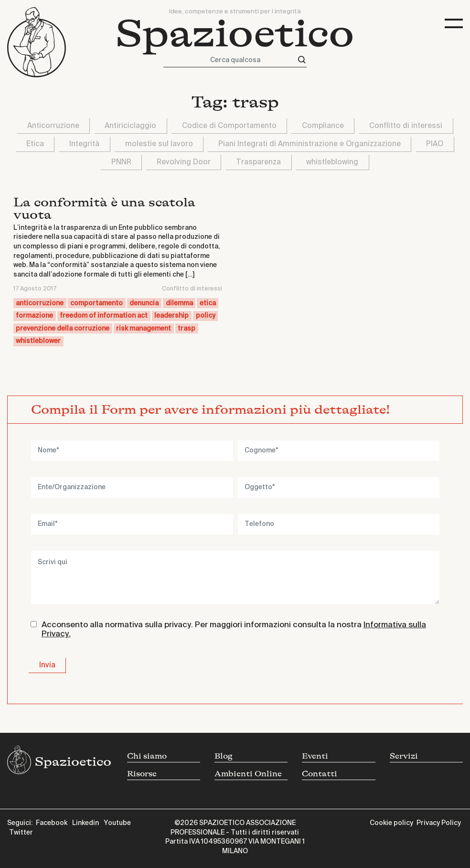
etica (208, 303)
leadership (171, 316)
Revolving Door (184, 162)
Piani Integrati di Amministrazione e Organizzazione (310, 144)
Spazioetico (235, 34)
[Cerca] (302, 60)
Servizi (404, 756)
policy (206, 316)
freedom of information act (104, 316)
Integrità (84, 144)
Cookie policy (391, 823)
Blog (224, 756)
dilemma (179, 303)
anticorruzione (40, 303)
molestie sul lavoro (159, 144)
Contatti (320, 774)
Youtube (117, 823)
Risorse (142, 774)
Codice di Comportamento (229, 126)
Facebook (52, 823)
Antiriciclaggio (130, 126)
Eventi (315, 756)
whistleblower (38, 341)
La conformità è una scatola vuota (104, 209)
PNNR (121, 162)
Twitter (21, 833)
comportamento (96, 303)
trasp (187, 329)
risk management (144, 329)
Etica (35, 144)
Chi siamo (147, 756)
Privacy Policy (439, 823)
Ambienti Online (248, 774)
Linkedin (85, 823)
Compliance (323, 126)
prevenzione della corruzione (63, 329)
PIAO (435, 144)
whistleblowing (332, 162)
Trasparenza (258, 162)
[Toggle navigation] (454, 24)
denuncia (144, 303)
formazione (34, 316)
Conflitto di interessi (406, 126)
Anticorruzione (53, 126)
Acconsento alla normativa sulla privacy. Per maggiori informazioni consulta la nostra (234, 630)
